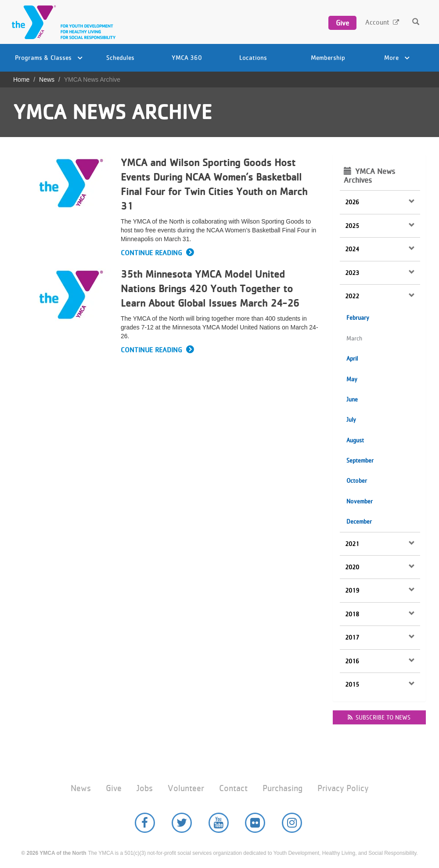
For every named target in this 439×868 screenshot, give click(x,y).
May (352, 379)
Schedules (120, 57)
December (359, 521)
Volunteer (186, 788)
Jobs (145, 788)
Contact (233, 788)
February (358, 318)
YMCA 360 (187, 57)
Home (21, 80)
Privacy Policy (343, 788)
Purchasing (282, 788)
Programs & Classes (49, 57)
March (354, 338)
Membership (328, 57)
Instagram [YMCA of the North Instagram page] (292, 823)
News (47, 80)
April (352, 358)
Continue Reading (151, 253)
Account (377, 22)
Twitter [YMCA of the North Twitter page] (182, 823)
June (352, 399)
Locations (253, 57)
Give (342, 23)
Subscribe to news (379, 717)
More (397, 57)
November (360, 501)
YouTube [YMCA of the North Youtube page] (219, 823)
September (360, 460)
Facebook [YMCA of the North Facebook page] (145, 823)
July (351, 420)
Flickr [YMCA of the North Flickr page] (255, 823)
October (357, 481)
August (355, 440)
